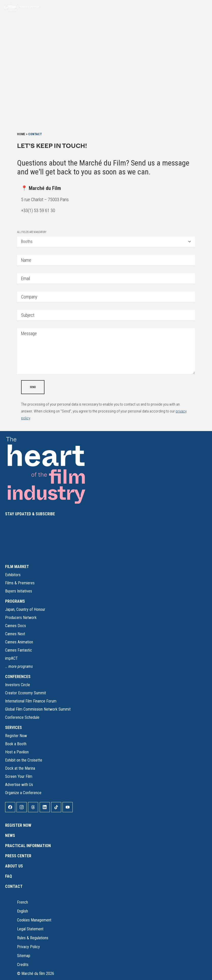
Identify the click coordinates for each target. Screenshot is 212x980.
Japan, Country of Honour (25, 609)
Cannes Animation (19, 642)
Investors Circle (18, 685)
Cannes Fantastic (19, 650)
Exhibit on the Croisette (24, 760)
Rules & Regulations (33, 938)
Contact (14, 886)
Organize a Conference (23, 793)
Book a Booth (16, 744)
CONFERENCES (18, 677)
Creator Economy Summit (26, 693)
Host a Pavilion (17, 752)
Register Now (16, 736)
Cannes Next (15, 634)
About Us (14, 866)
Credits (23, 965)
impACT (11, 658)
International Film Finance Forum (31, 701)
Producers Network (21, 618)
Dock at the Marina (20, 768)
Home (21, 134)
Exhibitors (13, 575)
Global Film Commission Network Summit (38, 709)
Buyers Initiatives (19, 591)
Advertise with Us (19, 785)
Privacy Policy (28, 947)
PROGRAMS (15, 601)
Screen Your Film (19, 776)
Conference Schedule (22, 717)
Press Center (18, 856)
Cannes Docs (16, 626)
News (10, 836)
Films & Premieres (20, 583)
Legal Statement (30, 929)
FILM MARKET (17, 567)
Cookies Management (34, 920)
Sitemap (24, 956)
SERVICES (13, 728)
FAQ (9, 876)
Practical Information (28, 846)
